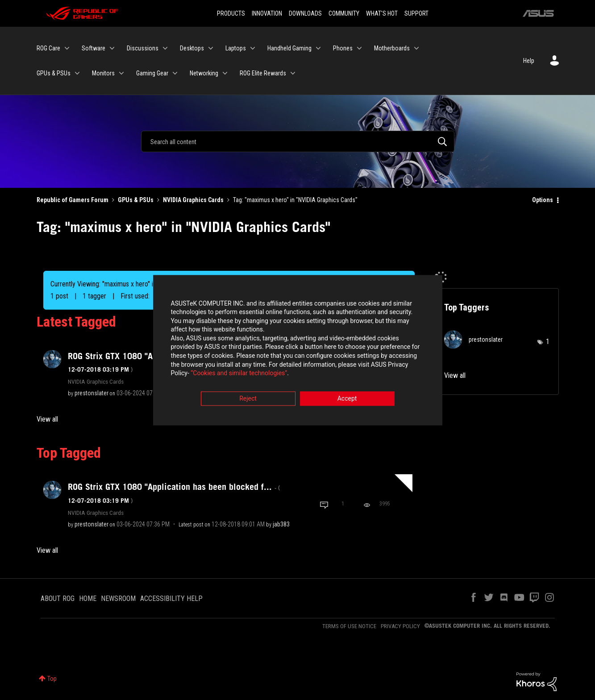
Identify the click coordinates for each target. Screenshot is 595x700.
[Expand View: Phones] (359, 48)
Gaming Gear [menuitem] (152, 73)
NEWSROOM (118, 599)
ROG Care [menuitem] (48, 48)
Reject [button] (248, 399)
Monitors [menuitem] (103, 73)
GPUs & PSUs (136, 200)
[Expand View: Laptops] (253, 48)
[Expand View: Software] (112, 48)
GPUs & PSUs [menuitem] (54, 73)
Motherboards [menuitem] (392, 48)
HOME (88, 599)
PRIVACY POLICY (400, 626)
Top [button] (52, 679)
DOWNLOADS (305, 13)
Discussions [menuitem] (143, 48)
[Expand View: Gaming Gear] (175, 73)
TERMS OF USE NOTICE (349, 626)
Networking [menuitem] (204, 73)
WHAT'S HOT (382, 13)
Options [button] (543, 200)
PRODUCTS (231, 13)
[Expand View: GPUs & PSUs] (77, 73)
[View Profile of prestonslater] (92, 393)
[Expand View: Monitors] (121, 73)
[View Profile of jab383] (281, 524)
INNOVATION (267, 13)
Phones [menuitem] (343, 48)
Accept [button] (347, 399)
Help (529, 61)
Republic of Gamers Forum (73, 200)
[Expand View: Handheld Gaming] (318, 48)
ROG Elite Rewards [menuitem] (263, 73)
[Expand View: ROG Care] (67, 48)
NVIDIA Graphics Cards (193, 200)
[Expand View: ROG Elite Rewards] (293, 73)
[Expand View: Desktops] (211, 48)
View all (47, 419)
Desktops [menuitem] (192, 48)
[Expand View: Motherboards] (416, 48)
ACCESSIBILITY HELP (171, 599)
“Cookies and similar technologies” (239, 374)
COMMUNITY (344, 13)
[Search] (298, 141)
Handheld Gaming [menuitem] (289, 48)
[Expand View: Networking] (225, 73)
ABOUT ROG (58, 599)
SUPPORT (416, 13)
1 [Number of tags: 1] (548, 342)
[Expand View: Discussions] (165, 48)
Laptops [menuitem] (236, 48)
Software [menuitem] (94, 48)
